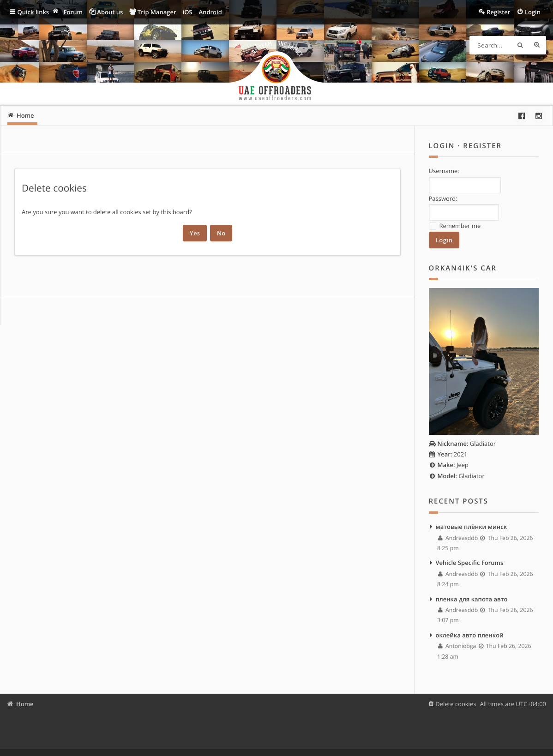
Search (520, 45)
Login (442, 146)
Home (25, 704)
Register (482, 146)
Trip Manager (157, 12)
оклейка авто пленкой (470, 635)
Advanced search (537, 45)
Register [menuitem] (498, 12)
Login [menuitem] (533, 12)
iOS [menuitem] (188, 12)
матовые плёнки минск (472, 527)
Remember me (455, 226)
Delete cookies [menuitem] (456, 704)
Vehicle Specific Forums (470, 563)
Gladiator (463, 444)
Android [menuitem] (210, 12)
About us (110, 12)
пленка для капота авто (472, 599)
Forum (73, 12)
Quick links (33, 12)
